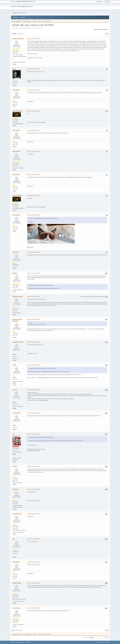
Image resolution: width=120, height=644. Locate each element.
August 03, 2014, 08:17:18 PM (33, 297)
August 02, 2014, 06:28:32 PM (33, 175)
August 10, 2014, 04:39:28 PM (33, 608)
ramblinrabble (17, 514)
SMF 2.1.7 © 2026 (14, 642)
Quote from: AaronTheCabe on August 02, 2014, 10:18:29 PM (43, 218)
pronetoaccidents (18, 39)
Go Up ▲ (108, 642)
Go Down (14, 34)
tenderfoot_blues (18, 342)
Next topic (105, 29)
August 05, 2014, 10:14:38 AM (33, 390)
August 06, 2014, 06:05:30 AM (33, 413)
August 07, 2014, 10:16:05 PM (33, 466)
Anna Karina (16, 151)
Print (107, 34)
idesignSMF (28, 642)
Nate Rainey (16, 90)
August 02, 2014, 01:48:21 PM (33, 90)
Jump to (85, 637)
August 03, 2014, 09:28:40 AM (33, 215)
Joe (14, 539)
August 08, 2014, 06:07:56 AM (33, 489)
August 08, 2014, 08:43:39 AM (33, 514)
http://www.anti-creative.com (33, 451)
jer (13, 434)
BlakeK (15, 273)
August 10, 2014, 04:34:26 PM (33, 583)
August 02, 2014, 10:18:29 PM (33, 196)
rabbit (14, 365)
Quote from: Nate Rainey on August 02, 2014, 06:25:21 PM (43, 368)
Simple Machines (21, 642)
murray (15, 390)
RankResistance (18, 296)
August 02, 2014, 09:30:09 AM (33, 39)
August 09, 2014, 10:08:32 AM (33, 539)
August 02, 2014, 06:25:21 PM (33, 130)
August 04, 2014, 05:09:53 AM (33, 319)
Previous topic (98, 29)
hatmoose (16, 489)
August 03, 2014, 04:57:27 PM (33, 273)
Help (97, 642)
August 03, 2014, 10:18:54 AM (33, 252)
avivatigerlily (17, 413)
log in (34, 1)
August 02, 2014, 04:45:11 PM (33, 111)
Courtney (15, 252)
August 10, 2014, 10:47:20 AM (33, 562)
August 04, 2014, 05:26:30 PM (33, 342)
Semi (14, 69)
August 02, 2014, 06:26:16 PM (33, 151)
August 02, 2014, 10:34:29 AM (33, 69)
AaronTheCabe (17, 111)
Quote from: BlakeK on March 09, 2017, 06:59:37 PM (41, 285)
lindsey (15, 466)
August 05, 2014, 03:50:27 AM (33, 365)
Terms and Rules (102, 642)
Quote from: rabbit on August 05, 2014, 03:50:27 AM (41, 437)
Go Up (13, 630)
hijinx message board (22, 6)
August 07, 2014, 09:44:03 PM (33, 434)
